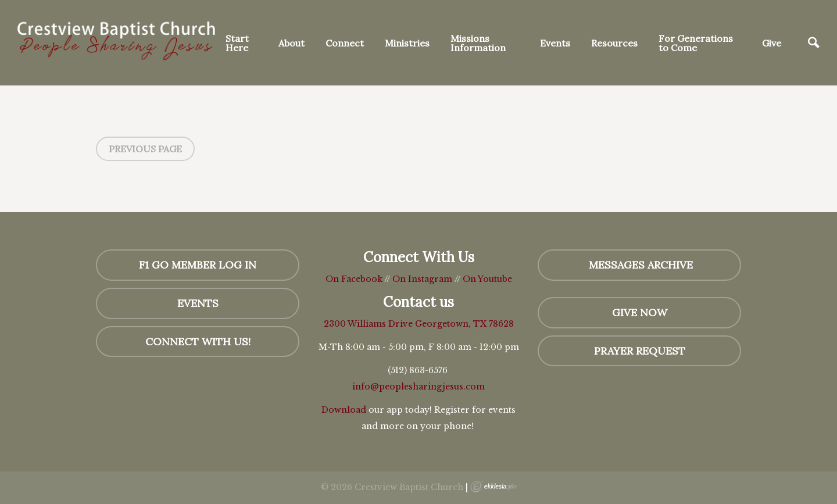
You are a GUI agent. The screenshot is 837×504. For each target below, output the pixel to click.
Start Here (237, 43)
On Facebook (354, 279)
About (291, 43)
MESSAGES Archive (639, 265)
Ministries (407, 43)
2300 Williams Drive (369, 324)
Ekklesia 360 (493, 487)
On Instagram (422, 279)
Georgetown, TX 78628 (464, 324)
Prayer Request (640, 351)
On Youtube (487, 279)
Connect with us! (198, 342)
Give (772, 43)
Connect (345, 43)
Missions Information (478, 43)
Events (555, 43)
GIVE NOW (640, 312)
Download (344, 410)
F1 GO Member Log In (198, 265)
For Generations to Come (696, 43)
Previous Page (145, 149)
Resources (614, 43)
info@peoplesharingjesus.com (419, 387)
